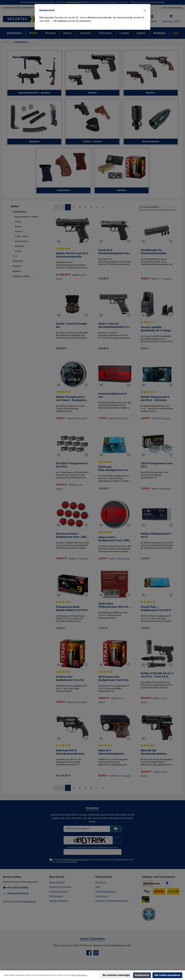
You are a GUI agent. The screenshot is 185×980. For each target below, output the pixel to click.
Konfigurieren (142, 975)
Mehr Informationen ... (80, 975)
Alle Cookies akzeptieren (167, 975)
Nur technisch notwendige (116, 975)
